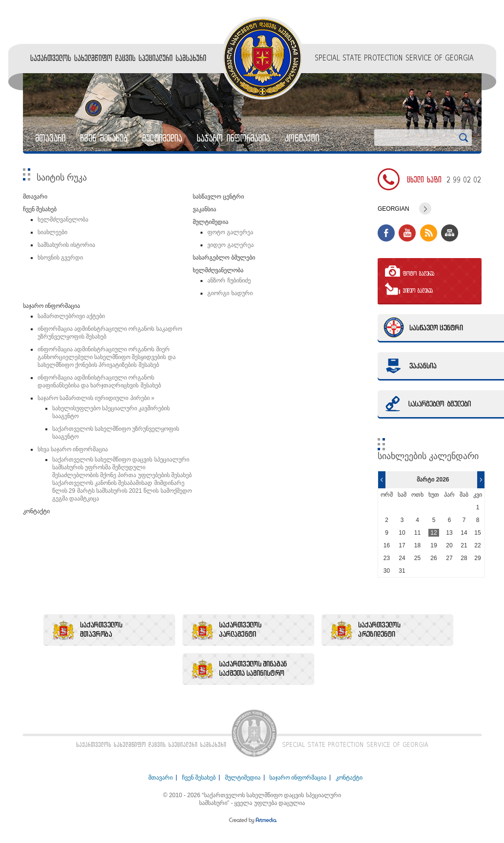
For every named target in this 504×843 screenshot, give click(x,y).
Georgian (393, 209)
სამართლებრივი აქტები (71, 316)
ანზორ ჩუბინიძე (229, 281)
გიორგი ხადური (230, 293)
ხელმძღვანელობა (63, 220)
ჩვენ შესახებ (104, 138)
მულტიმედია (162, 138)
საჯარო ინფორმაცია (233, 138)
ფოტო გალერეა (230, 232)
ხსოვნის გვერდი (60, 258)
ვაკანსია (204, 209)
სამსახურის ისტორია (66, 245)
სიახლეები (52, 232)
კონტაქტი (302, 138)
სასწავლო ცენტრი (218, 197)
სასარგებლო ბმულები (224, 258)
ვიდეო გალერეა (230, 245)
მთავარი (50, 138)
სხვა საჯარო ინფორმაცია (73, 449)
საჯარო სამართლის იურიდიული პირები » (96, 398)
